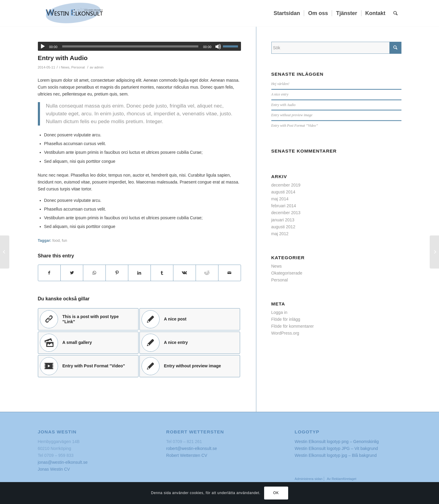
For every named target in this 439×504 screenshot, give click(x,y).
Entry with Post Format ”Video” (295, 126)
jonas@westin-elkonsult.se (63, 462)
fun (65, 241)
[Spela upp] (43, 47)
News (65, 67)
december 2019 (286, 185)
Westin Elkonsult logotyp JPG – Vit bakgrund (336, 448)
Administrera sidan (309, 479)
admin (99, 67)
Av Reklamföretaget (342, 479)
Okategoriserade (287, 273)
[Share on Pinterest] (117, 273)
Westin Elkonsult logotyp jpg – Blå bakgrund (336, 455)
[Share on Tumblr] (162, 273)
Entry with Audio (63, 58)
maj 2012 (280, 234)
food (56, 241)
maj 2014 (280, 199)
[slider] (130, 46)
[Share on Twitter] (72, 273)
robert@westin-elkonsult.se (192, 448)
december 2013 (286, 213)
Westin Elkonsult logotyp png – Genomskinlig (337, 442)
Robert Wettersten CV (187, 455)
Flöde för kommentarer (293, 326)
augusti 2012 (283, 227)
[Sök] (395, 13)
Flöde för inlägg (286, 319)
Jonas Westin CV (54, 469)
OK (276, 493)
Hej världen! (280, 84)
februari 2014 (284, 206)
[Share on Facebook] (49, 273)
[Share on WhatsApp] (94, 273)
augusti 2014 (283, 192)
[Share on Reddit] (207, 273)
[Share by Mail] (230, 273)
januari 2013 (283, 220)
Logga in (279, 312)
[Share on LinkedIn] (139, 273)
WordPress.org (285, 333)
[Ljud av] (218, 47)
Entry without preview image (292, 115)
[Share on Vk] (184, 273)
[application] (139, 46)
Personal (78, 67)
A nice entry (280, 94)
